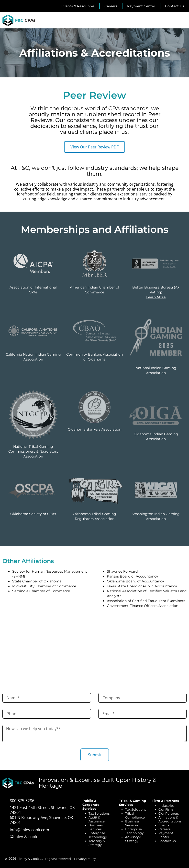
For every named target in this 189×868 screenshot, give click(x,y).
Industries (166, 806)
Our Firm (166, 809)
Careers (164, 829)
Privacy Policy (85, 859)
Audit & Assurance (97, 819)
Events (164, 825)
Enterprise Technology (98, 835)
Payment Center (166, 835)
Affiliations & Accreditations (170, 819)
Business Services (96, 827)
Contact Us (167, 841)
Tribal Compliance (135, 815)
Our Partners (169, 813)
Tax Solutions (99, 813)
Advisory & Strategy (97, 843)
